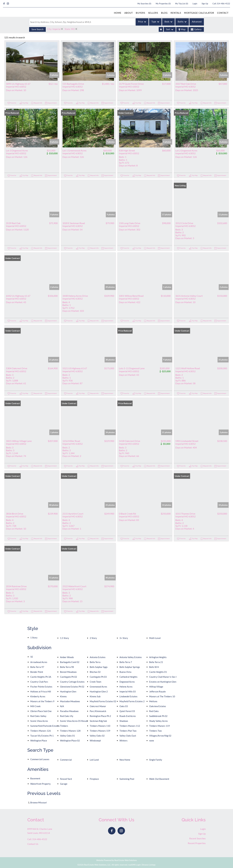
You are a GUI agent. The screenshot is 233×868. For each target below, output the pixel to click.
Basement (35, 778)
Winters (123, 741)
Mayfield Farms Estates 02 (103, 701)
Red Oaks (154, 711)
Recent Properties (197, 843)
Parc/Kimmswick (98, 711)
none (152, 741)
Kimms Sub (95, 696)
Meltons (153, 701)
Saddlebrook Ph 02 (158, 716)
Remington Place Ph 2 (100, 716)
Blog (164, 13)
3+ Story (124, 638)
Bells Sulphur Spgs (99, 667)
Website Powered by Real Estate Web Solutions (117, 860)
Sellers (153, 13)
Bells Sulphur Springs (130, 667)
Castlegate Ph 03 (98, 677)
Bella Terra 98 (67, 667)
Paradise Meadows (69, 711)
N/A (62, 706)
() (144, 4)
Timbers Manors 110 (100, 726)
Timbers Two (155, 731)
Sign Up (205, 4)
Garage (64, 784)
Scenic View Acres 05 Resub (74, 721)
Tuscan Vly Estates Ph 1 (42, 736)
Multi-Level (155, 638)
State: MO (70, 29)
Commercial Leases (40, 759)
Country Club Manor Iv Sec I (163, 677)
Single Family (156, 760)
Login (195, 4)
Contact (223, 13)
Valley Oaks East (128, 736)
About (129, 13)
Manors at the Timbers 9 (42, 701)
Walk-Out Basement (159, 779)
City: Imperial (54, 29)
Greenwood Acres (98, 687)
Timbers (64, 726)
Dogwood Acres (127, 682)
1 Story (34, 638)
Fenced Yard (66, 779)
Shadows (124, 721)
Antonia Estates (98, 657)
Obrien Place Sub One (41, 711)
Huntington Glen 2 (99, 691)
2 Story (93, 638)
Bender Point (37, 672)
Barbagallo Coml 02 (70, 662)
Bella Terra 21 (156, 662)
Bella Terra (95, 662)
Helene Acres (126, 687)
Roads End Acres (128, 716)
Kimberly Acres (38, 696)
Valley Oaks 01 (67, 736)
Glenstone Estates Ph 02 (72, 687)
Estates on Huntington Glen (163, 682)
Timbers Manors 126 (41, 731)
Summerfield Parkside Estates (45, 726)
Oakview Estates (158, 706)
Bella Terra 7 (126, 662)
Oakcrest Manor (98, 706)
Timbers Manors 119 (159, 726)
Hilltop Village (156, 687)
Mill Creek (35, 706)
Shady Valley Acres (158, 721)
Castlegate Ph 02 (69, 677)
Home (118, 13)
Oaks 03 (124, 706)
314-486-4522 (223, 4)
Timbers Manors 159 (100, 731)
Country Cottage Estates (72, 682)
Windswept (95, 741)
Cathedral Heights (128, 677)
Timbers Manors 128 (70, 731)
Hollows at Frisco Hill (41, 691)
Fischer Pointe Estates (41, 687)
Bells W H (154, 667)
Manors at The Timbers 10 (162, 696)
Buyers (140, 13)
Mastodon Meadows (70, 701)
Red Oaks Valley (38, 716)
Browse (39, 802)
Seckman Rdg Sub (98, 721)
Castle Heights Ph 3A (41, 677)
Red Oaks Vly (67, 716)
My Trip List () (182, 4)
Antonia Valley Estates (131, 657)
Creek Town (95, 682)
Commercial (66, 760)
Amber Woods (67, 657)
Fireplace (94, 779)
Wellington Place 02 (70, 741)
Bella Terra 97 (37, 667)
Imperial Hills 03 (128, 691)
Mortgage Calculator (199, 13)
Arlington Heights (158, 657)
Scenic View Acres (39, 721)
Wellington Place (39, 741)
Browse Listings (149, 865)
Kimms (63, 696)
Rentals (176, 13)
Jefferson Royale (157, 691)
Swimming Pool (127, 779)
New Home (125, 760)
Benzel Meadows (68, 672)
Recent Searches (197, 838)
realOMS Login (134, 865)
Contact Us (33, 844)
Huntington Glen (68, 691)
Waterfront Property (40, 784)
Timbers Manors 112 (130, 726)
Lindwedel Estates (128, 696)
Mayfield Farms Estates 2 (132, 701)
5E (32, 657)
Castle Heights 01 (158, 672)
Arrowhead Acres (39, 662)
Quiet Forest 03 (127, 711)
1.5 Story (64, 638)
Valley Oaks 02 (97, 736)
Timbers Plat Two (128, 731)
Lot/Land (94, 760)
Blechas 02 (95, 672)
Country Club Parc (39, 682)
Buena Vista (125, 672)
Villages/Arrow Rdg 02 (160, 736)
